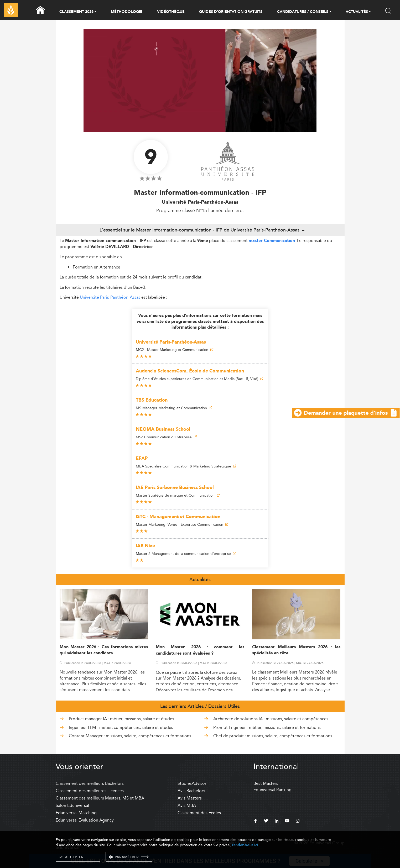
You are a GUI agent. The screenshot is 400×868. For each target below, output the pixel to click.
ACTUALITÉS (357, 12)
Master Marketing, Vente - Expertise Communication (182, 524)
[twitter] (266, 822)
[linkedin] (277, 822)
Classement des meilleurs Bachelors (90, 783)
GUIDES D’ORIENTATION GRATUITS (231, 12)
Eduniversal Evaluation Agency (85, 820)
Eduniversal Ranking (272, 790)
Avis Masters (190, 798)
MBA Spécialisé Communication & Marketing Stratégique (186, 466)
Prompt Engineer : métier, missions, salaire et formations (267, 727)
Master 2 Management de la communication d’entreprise (186, 554)
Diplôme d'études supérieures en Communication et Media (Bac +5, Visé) (199, 379)
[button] (95, 12)
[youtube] (287, 822)
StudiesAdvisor (192, 783)
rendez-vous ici (245, 845)
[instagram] (298, 822)
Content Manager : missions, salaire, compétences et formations (130, 736)
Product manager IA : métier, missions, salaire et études (121, 719)
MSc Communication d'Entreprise (166, 437)
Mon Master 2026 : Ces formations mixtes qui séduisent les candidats (104, 650)
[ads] (200, 131)
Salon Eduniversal (72, 805)
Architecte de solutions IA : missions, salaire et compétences (271, 719)
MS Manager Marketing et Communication (174, 408)
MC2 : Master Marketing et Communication (175, 350)
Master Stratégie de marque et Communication (178, 495)
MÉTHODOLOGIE (127, 12)
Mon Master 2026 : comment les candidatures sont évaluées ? (200, 650)
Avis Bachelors (191, 791)
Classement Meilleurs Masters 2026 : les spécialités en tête (296, 650)
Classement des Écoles (199, 813)
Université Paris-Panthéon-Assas (110, 297)
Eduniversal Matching (76, 813)
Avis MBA (187, 805)
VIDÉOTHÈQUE (171, 12)
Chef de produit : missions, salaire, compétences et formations (273, 736)
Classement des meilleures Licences (90, 791)
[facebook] (256, 822)
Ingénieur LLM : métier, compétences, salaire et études (121, 727)
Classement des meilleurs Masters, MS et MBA (100, 798)
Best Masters (266, 783)
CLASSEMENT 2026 (76, 12)
